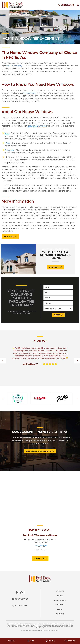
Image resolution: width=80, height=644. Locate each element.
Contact (60, 615)
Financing (60, 606)
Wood (7, 143)
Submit (57, 316)
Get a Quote (9, 237)
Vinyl (7, 133)
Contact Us (39, 560)
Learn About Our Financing (39, 452)
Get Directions (41, 546)
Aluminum (9, 150)
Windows (60, 592)
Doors (60, 597)
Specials (60, 611)
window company (14, 66)
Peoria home (30, 93)
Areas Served (60, 601)
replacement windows (37, 126)
